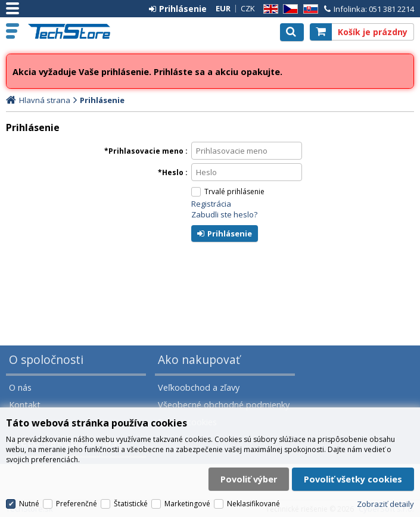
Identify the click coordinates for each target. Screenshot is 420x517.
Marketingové (187, 505)
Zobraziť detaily (385, 505)
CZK (248, 8)
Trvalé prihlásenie (234, 191)
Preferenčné (77, 505)
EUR (223, 8)
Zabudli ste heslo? (224, 214)
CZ (288, 9)
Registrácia (211, 204)
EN (269, 9)
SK (309, 9)
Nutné (29, 505)
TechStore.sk (74, 31)
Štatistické (131, 505)
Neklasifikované (253, 505)
